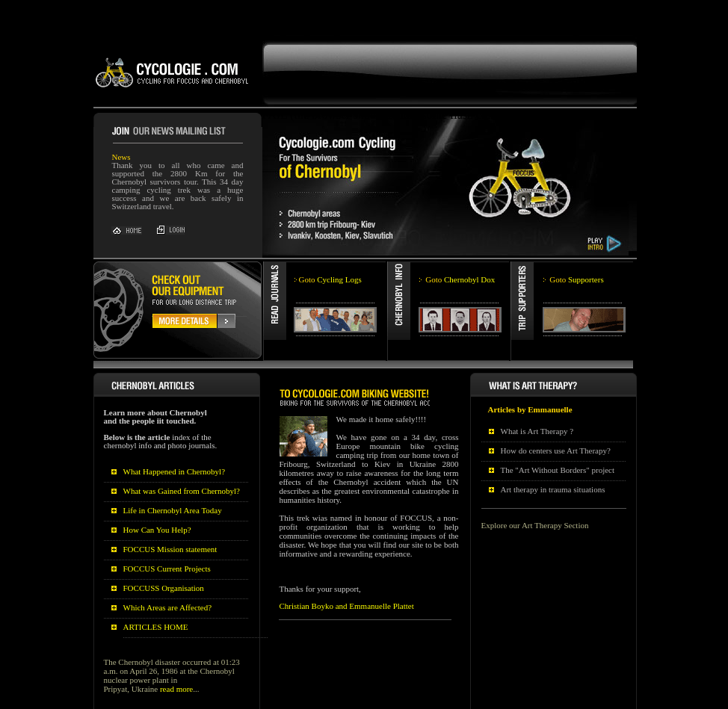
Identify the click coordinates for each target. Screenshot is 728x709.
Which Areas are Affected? (168, 601)
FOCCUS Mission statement (170, 543)
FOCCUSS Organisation (164, 582)
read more (176, 683)
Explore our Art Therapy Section (535, 519)
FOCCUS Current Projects (167, 563)
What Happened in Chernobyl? (175, 465)
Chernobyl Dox (460, 273)
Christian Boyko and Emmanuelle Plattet (347, 600)
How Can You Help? (157, 524)
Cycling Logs (330, 273)
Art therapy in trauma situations (553, 483)
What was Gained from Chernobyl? (182, 485)
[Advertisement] (272, 6)
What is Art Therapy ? (537, 425)
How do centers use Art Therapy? (556, 445)
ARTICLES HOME (156, 621)
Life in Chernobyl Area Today (173, 504)
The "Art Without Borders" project (558, 464)
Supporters (576, 273)
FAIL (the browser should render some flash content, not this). (411, 18)
